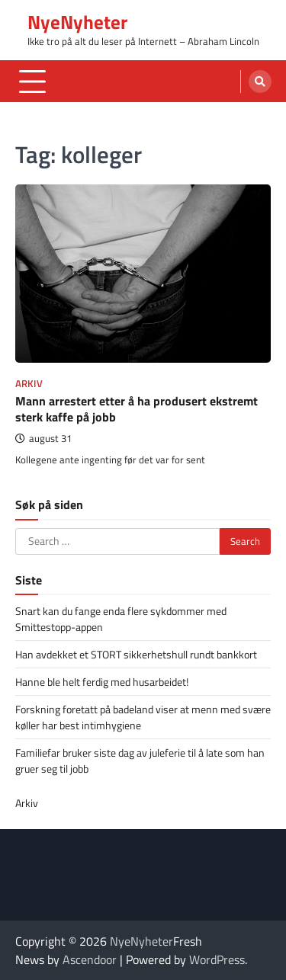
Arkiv (29, 384)
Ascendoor (90, 959)
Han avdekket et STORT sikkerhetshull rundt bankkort (136, 654)
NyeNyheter (77, 22)
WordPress (217, 959)
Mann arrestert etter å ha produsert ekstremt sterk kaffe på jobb (137, 409)
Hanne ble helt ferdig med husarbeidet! (102, 682)
